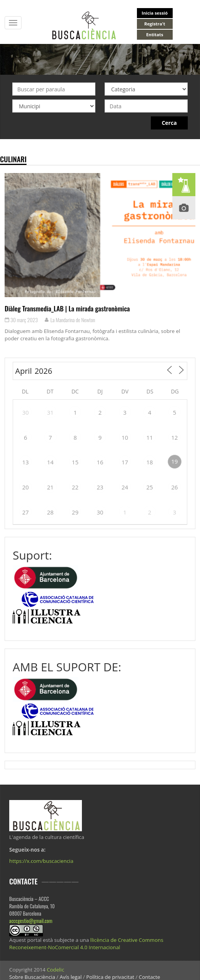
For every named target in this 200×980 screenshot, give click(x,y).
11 (150, 437)
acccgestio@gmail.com (31, 921)
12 (174, 437)
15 (75, 462)
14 (50, 462)
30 (26, 412)
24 (125, 487)
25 (150, 487)
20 (26, 487)
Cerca (169, 123)
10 (125, 437)
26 (174, 487)
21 (50, 487)
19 (174, 461)
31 (50, 412)
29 (75, 512)
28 (50, 512)
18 (150, 462)
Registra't (155, 24)
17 (125, 462)
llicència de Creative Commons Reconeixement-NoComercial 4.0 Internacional (86, 944)
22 (75, 487)
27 (26, 512)
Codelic (56, 970)
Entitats (155, 34)
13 (26, 462)
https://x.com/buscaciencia (41, 861)
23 (100, 487)
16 (100, 462)
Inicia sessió (155, 13)
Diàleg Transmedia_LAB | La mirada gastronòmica (67, 308)
